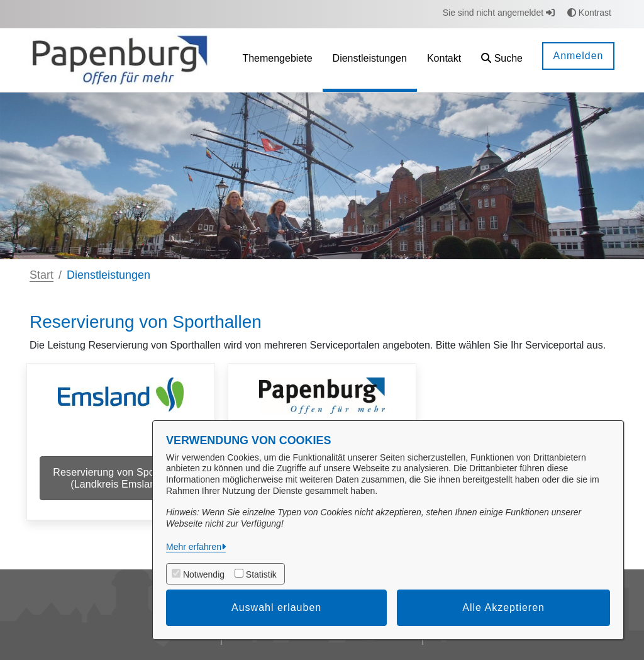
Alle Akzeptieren (503, 607)
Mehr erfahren (194, 547)
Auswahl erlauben (276, 607)
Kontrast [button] (589, 13)
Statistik (261, 574)
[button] (502, 60)
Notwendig (204, 574)
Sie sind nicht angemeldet (499, 13)
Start (42, 275)
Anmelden (578, 56)
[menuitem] (277, 60)
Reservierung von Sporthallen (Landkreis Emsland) (120, 478)
